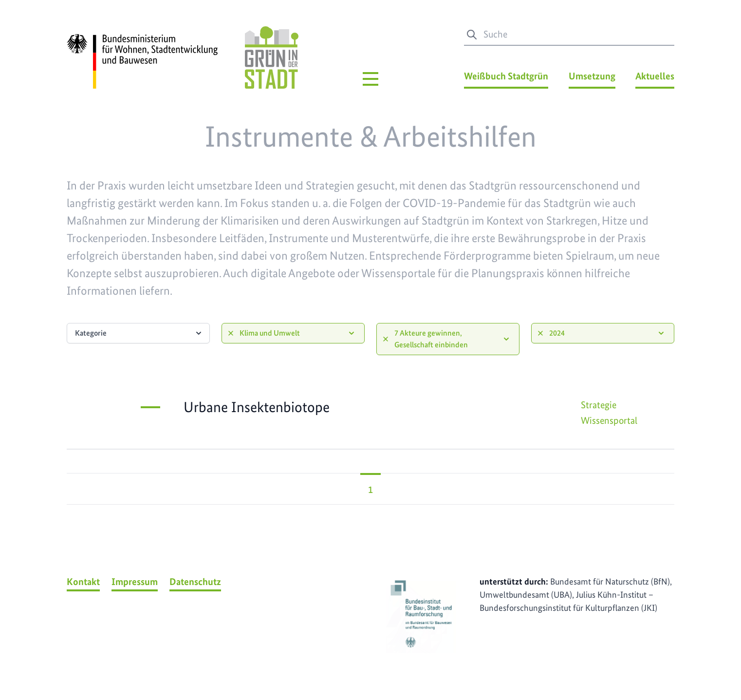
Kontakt (83, 582)
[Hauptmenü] (370, 79)
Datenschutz (195, 582)
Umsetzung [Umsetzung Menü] (592, 76)
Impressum (135, 582)
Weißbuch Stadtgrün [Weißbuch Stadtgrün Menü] (506, 76)
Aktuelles (655, 76)
